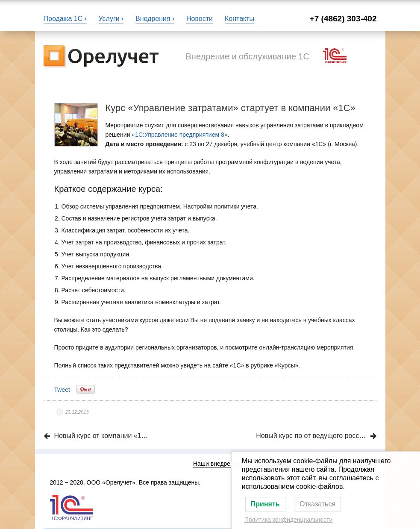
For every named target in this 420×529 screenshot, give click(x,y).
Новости (200, 19)
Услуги (109, 19)
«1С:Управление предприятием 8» (179, 135)
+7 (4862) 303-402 (343, 19)
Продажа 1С (63, 19)
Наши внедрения (217, 464)
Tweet (62, 390)
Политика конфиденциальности (289, 520)
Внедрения (153, 19)
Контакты (239, 19)
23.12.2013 (77, 412)
